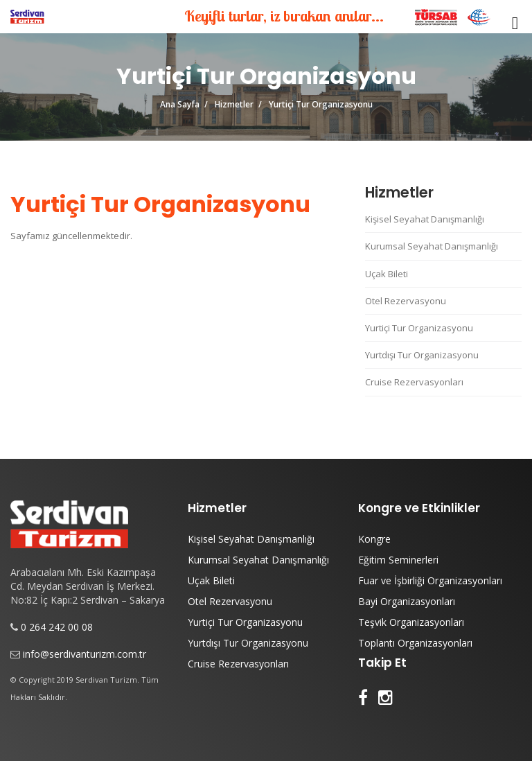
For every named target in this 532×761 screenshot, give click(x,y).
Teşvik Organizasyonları (411, 622)
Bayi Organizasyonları (407, 601)
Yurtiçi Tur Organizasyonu (419, 328)
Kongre (374, 539)
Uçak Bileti (387, 274)
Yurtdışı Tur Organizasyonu (422, 355)
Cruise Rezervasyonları (414, 382)
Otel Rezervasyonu (406, 301)
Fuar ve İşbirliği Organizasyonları (430, 580)
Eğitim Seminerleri (398, 560)
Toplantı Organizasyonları (415, 643)
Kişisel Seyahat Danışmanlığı (425, 219)
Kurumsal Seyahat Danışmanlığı (432, 246)
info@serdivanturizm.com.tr (85, 654)
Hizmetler (234, 104)
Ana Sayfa (180, 104)
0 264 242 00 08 (57, 627)
